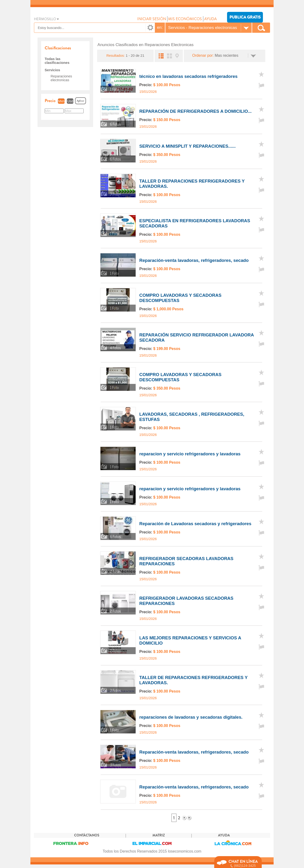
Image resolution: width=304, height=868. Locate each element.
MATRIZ (159, 839)
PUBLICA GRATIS (245, 17)
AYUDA (211, 19)
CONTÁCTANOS (87, 839)
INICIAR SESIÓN (152, 19)
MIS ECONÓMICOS (185, 19)
